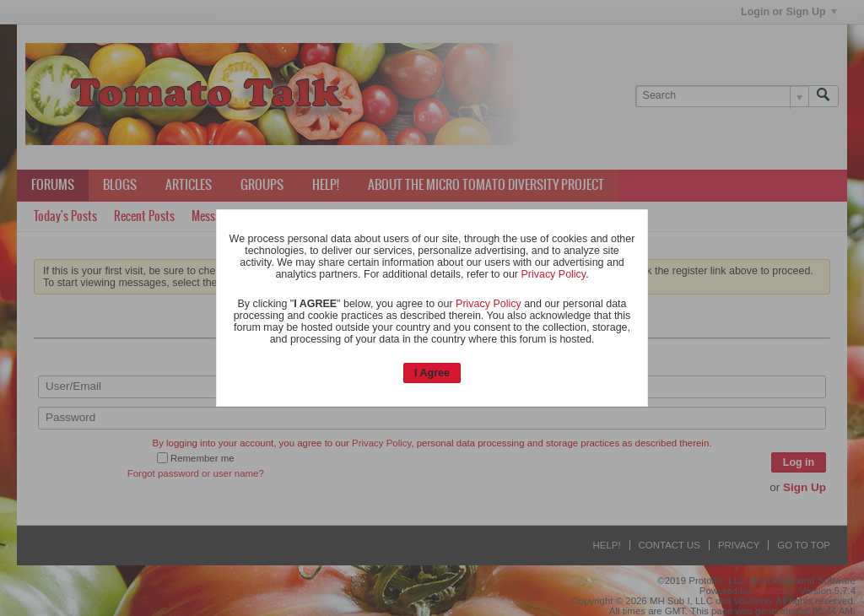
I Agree (432, 373)
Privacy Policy (553, 274)
